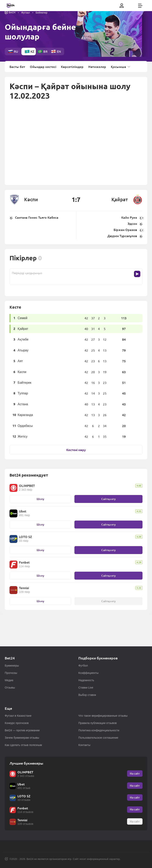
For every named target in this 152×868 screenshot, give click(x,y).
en (56, 52)
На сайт (135, 773)
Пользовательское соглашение (98, 738)
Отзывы (10, 688)
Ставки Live (86, 688)
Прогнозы (11, 673)
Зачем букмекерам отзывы (22, 738)
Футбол (83, 666)
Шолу (40, 499)
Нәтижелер (97, 67)
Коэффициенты (88, 673)
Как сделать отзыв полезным (23, 745)
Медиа (9, 680)
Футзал (26, 13)
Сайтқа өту (108, 499)
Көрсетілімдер (72, 67)
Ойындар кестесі (43, 67)
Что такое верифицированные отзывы (103, 716)
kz (29, 52)
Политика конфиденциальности (99, 730)
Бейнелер (41, 13)
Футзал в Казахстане (18, 716)
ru (13, 52)
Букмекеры (12, 666)
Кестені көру (76, 450)
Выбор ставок (87, 695)
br (42, 52)
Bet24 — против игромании (22, 730)
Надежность (86, 680)
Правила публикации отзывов (98, 723)
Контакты (84, 745)
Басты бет (17, 67)
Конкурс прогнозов (17, 723)
